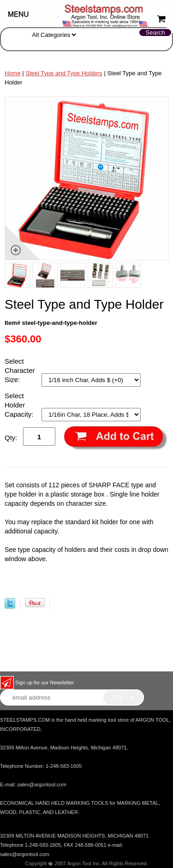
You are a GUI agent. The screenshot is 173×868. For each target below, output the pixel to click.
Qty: (11, 438)
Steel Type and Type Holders (64, 73)
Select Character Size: (20, 370)
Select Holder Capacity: (20, 405)
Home (13, 73)
